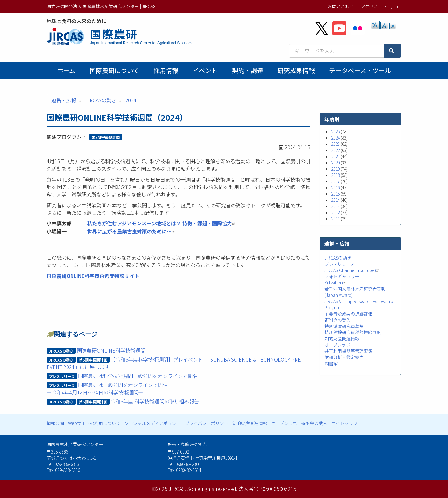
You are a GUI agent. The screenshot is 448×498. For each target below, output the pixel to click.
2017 (335, 181)
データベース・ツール (360, 70)
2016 (335, 187)
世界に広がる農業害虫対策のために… (132, 231)
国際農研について (114, 70)
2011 (335, 219)
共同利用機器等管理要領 (348, 351)
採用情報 (166, 70)
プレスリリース (340, 264)
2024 (131, 100)
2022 (335, 150)
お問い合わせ (341, 6)
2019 (335, 169)
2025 (335, 131)
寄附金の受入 (338, 320)
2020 (335, 163)
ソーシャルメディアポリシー (153, 423)
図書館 (331, 363)
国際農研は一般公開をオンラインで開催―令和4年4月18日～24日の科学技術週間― (107, 389)
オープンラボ (337, 345)
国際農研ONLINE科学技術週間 (111, 350)
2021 (335, 156)
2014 (335, 200)
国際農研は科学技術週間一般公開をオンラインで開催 (138, 376)
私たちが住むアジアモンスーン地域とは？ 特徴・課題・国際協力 (162, 223)
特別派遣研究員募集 (344, 326)
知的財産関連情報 (342, 339)
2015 (335, 194)
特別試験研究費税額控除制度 (353, 332)
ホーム (66, 70)
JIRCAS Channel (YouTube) (352, 270)
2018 (335, 175)
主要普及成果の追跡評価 (348, 314)
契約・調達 (248, 70)
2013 (335, 206)
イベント (205, 70)
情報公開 (55, 423)
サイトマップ (344, 423)
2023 (335, 144)
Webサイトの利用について (94, 423)
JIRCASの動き (101, 100)
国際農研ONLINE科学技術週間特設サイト (93, 276)
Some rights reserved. (212, 489)
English (391, 6)
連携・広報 (64, 100)
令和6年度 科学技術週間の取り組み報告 (155, 401)
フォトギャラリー (342, 276)
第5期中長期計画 (106, 137)
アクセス (369, 6)
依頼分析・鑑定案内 (344, 357)
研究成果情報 (296, 70)
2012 (335, 212)
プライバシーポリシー (207, 423)
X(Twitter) (336, 283)
